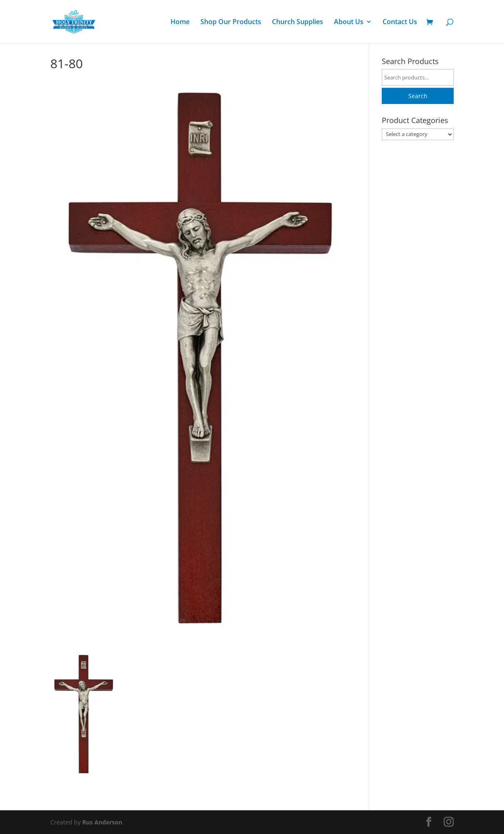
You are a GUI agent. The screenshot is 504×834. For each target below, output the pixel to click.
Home (180, 22)
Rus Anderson (102, 822)
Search (418, 96)
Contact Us (400, 22)
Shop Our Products (231, 22)
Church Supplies (298, 22)
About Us (349, 22)
